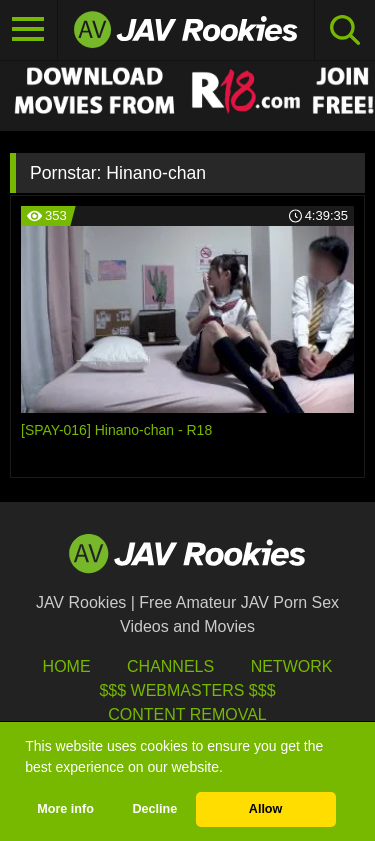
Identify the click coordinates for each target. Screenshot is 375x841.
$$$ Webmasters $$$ (187, 690)
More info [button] (65, 809)
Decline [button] (154, 809)
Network (292, 666)
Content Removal (187, 714)
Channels (170, 666)
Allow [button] (266, 809)
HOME (67, 666)
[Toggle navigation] (29, 30)
